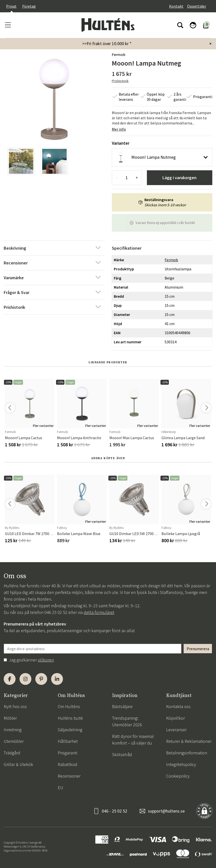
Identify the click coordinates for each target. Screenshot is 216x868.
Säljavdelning (70, 730)
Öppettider (197, 6)
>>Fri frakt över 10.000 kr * (107, 43)
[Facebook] (10, 679)
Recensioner (69, 776)
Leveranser (176, 730)
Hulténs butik (70, 718)
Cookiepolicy (178, 776)
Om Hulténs (69, 706)
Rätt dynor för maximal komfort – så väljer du (133, 740)
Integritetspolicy (181, 764)
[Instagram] (25, 679)
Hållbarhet (68, 741)
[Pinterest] (41, 679)
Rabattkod (68, 764)
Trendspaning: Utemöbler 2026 (127, 721)
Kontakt (176, 6)
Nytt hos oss (15, 706)
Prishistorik (120, 81)
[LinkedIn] (57, 679)
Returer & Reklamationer (189, 741)
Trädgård (12, 753)
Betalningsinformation (187, 753)
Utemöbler (14, 741)
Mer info (119, 129)
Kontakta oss (178, 706)
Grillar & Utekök (18, 764)
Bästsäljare (122, 706)
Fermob (119, 54)
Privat (11, 6)
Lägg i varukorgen (179, 178)
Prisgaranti (68, 753)
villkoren (46, 660)
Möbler (10, 718)
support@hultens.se (166, 811)
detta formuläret (99, 612)
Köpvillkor (176, 718)
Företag (29, 6)
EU (60, 788)
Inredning (13, 730)
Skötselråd (122, 755)
